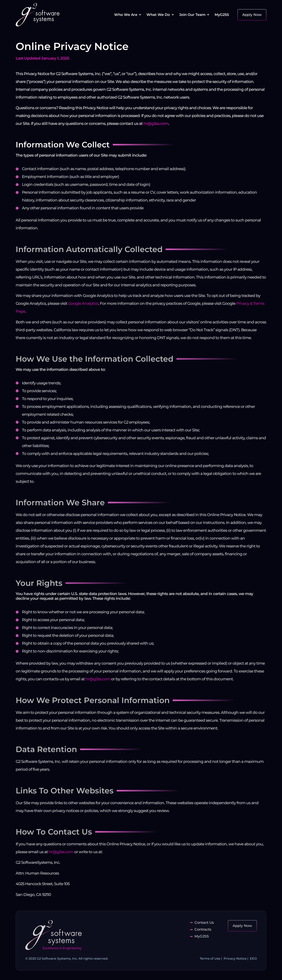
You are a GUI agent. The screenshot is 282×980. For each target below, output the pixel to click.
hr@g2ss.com (156, 123)
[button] (128, 15)
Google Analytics (83, 303)
